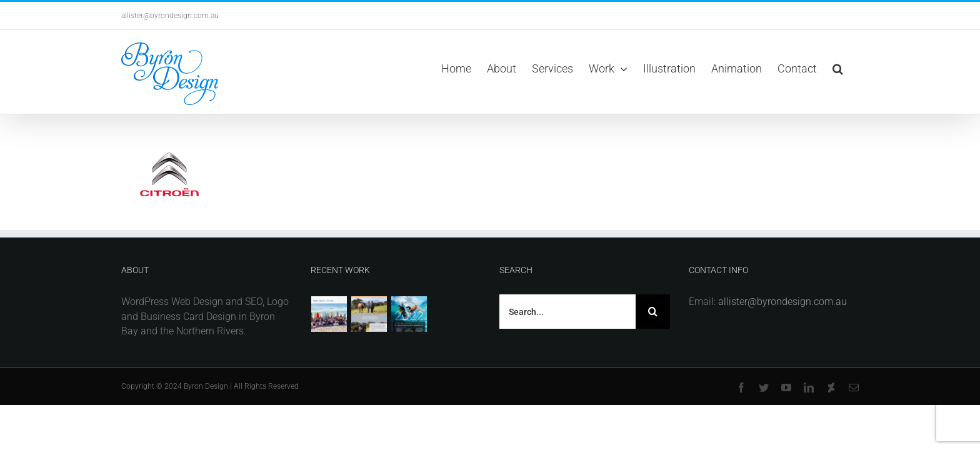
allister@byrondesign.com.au (170, 16)
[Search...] (567, 312)
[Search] (653, 312)
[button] (853, 69)
